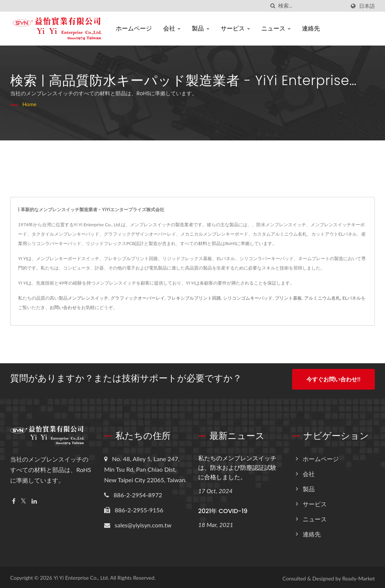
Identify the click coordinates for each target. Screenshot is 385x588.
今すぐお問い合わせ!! (333, 379)
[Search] (312, 6)
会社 (172, 28)
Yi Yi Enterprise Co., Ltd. (81, 575)
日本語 (367, 6)
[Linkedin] (34, 499)
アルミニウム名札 (322, 298)
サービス (235, 28)
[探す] (273, 6)
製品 (200, 28)
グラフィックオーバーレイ (138, 298)
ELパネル (352, 298)
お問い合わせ (63, 307)
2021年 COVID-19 (223, 509)
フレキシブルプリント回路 (194, 298)
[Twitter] (23, 499)
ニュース (276, 28)
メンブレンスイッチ (88, 298)
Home (30, 104)
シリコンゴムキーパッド (248, 298)
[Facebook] (14, 499)
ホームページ (134, 28)
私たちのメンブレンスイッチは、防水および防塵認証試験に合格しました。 (237, 465)
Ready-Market (358, 576)
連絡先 (311, 28)
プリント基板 (288, 298)
